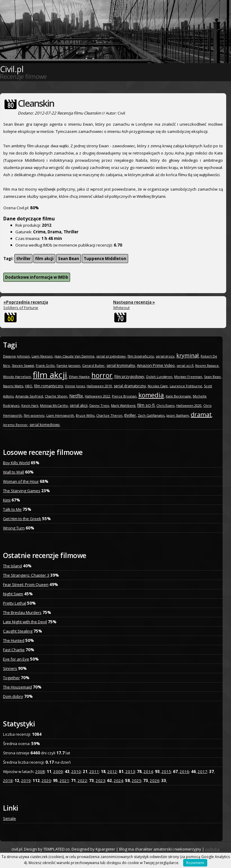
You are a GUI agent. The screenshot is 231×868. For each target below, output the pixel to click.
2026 (155, 781)
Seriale (9, 818)
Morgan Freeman (188, 377)
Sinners (10, 668)
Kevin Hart (30, 405)
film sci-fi (146, 405)
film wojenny (34, 415)
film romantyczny (49, 386)
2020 (46, 781)
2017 (202, 771)
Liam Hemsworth (60, 415)
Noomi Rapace (207, 365)
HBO (29, 386)
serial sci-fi (185, 365)
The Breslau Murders (22, 612)
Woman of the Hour (21, 481)
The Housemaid (17, 687)
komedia (151, 395)
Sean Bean (69, 259)
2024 (119, 781)
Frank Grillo (45, 365)
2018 (8, 781)
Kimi (7, 500)
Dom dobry (13, 696)
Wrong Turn (14, 528)
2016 (184, 771)
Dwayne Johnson (16, 356)
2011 (94, 771)
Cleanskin (36, 103)
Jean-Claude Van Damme (74, 356)
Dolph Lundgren (159, 377)
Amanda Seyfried (29, 396)
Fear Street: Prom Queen (26, 584)
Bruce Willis (85, 415)
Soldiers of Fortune (26, 305)
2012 (112, 771)
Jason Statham (178, 415)
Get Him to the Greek (22, 519)
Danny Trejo (99, 405)
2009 (58, 771)
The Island (12, 566)
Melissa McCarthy (54, 405)
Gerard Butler (93, 365)
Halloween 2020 (189, 405)
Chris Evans (165, 405)
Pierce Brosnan (124, 396)
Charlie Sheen (56, 396)
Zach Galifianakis (151, 415)
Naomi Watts (13, 386)
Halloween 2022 (97, 396)
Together (11, 678)
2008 (40, 771)
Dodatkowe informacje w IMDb (37, 277)
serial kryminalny (121, 365)
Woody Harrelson (17, 377)
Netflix (76, 396)
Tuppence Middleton (105, 259)
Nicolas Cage (158, 386)
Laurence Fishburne (186, 386)
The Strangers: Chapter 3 (26, 575)
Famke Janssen (68, 365)
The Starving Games (22, 491)
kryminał (188, 355)
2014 (148, 771)
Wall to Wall (14, 472)
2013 (130, 771)
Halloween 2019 (99, 386)
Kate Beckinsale (178, 396)
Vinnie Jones (75, 386)
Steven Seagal (23, 365)
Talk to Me (12, 509)
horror (102, 375)
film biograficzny (141, 356)
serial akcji (79, 405)
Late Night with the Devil (25, 622)
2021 (64, 781)
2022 (82, 781)
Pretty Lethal (15, 603)
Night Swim (13, 594)
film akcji (44, 259)
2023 (100, 781)
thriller (23, 259)
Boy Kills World (16, 463)
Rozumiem (195, 863)
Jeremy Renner (15, 425)
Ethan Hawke (79, 377)
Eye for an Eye (16, 659)
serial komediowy (45, 425)
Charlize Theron (109, 415)
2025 (137, 781)
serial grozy (165, 356)
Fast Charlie (14, 650)
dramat (201, 414)
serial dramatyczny (130, 386)
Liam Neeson (42, 356)
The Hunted (14, 640)
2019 (26, 781)
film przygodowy (129, 376)
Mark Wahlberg (123, 405)
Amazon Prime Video (156, 365)
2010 (76, 771)
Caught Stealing (18, 631)
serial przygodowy (111, 356)
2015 (166, 771)
